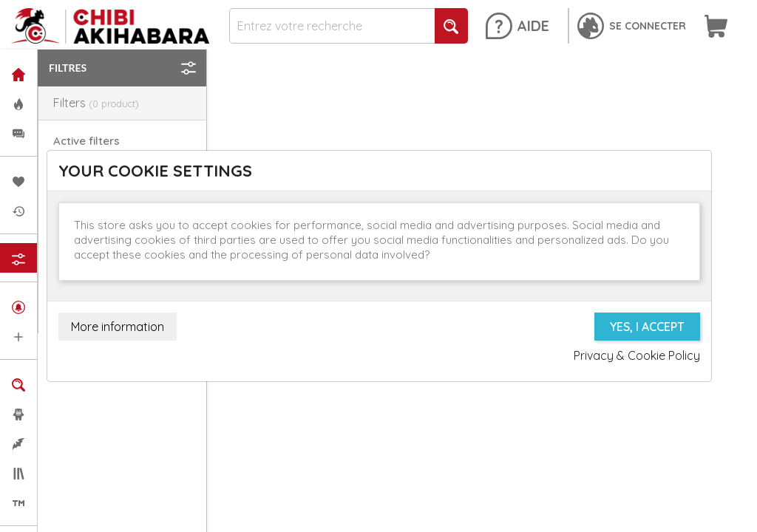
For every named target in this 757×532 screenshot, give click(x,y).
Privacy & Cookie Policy (637, 355)
